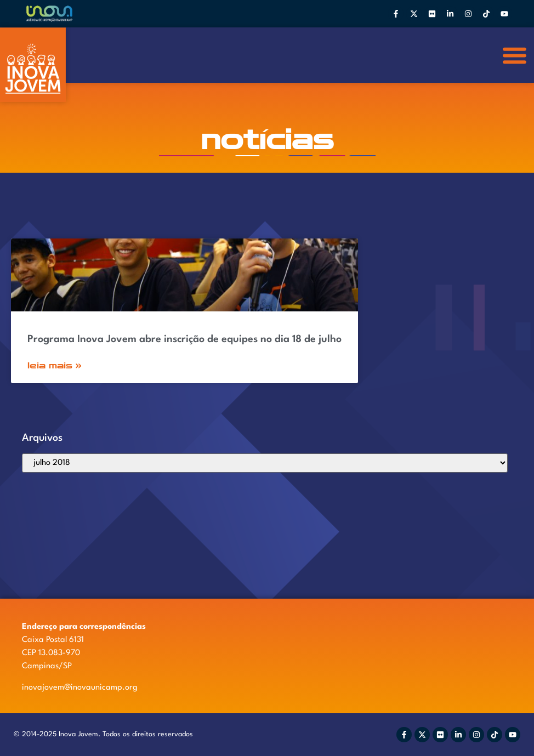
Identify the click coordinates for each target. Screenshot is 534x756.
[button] (515, 55)
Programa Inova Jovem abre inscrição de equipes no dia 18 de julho (184, 339)
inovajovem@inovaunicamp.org (80, 688)
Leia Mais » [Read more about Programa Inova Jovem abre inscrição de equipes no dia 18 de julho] (55, 365)
